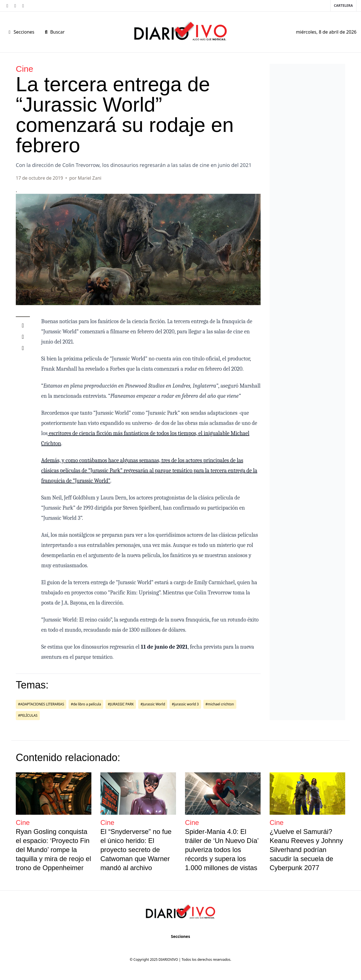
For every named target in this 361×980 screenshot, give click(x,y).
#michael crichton (220, 704)
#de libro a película (86, 704)
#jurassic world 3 (185, 704)
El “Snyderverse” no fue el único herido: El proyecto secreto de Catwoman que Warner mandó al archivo (136, 850)
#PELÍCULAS (28, 715)
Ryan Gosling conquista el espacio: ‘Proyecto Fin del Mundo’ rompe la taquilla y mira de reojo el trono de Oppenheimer (53, 850)
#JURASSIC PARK (121, 704)
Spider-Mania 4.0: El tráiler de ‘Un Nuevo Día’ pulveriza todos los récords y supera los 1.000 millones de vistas (222, 850)
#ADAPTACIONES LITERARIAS (41, 704)
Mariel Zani (90, 178)
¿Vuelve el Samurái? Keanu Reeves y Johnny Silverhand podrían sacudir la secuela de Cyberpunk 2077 (306, 850)
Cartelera (343, 6)
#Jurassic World (153, 704)
